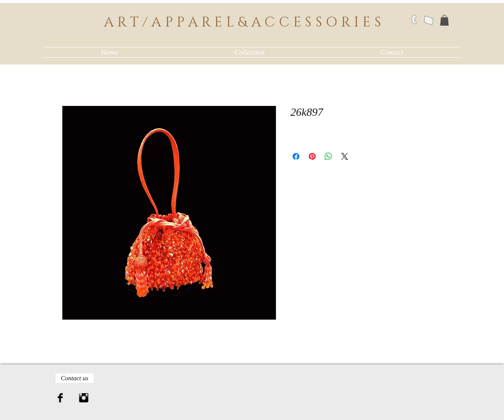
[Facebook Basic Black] (60, 398)
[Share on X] (345, 156)
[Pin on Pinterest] (312, 156)
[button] (444, 20)
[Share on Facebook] (296, 156)
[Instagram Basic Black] (84, 398)
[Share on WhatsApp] (328, 156)
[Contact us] (75, 378)
